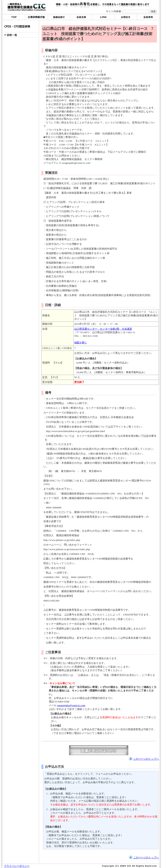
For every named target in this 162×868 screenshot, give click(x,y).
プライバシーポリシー (17, 866)
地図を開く (81, 343)
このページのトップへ (146, 759)
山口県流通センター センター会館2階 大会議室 (103, 329)
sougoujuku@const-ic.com (71, 705)
